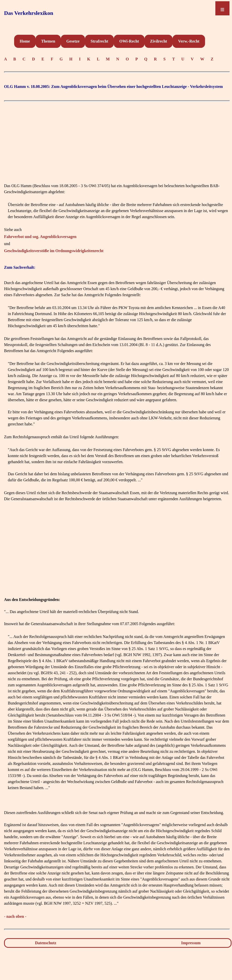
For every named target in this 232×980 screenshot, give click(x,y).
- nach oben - (15, 916)
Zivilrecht (158, 41)
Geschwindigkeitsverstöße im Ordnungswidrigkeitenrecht (54, 251)
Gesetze (73, 41)
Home (25, 41)
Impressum (191, 943)
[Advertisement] (117, 140)
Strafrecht (99, 41)
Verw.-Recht (189, 41)
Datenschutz (46, 943)
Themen (48, 41)
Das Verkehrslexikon (29, 13)
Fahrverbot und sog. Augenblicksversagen (40, 237)
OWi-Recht (129, 41)
